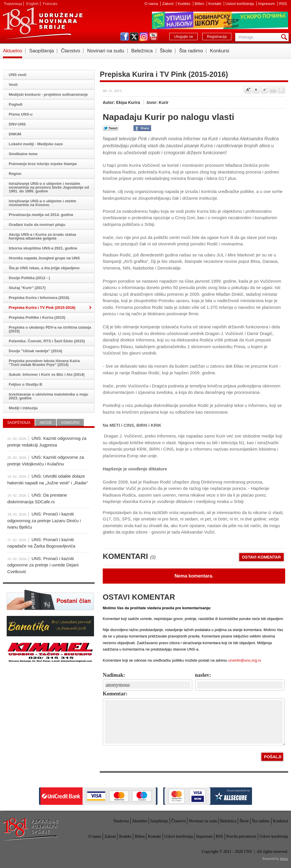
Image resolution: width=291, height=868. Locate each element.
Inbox (284, 859)
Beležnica (142, 51)
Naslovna (121, 821)
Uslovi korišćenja (240, 4)
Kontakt (215, 4)
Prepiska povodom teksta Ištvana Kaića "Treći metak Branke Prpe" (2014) (44, 363)
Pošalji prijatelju (281, 90)
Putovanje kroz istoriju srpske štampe (43, 164)
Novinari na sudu (106, 51)
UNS (42, 23)
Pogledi (16, 104)
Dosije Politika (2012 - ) (29, 278)
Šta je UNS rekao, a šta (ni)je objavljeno (44, 268)
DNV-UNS (17, 124)
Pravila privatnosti (241, 836)
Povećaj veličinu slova (248, 90)
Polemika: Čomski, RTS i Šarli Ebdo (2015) (47, 341)
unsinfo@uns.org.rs (245, 660)
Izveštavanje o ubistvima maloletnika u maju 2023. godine (48, 396)
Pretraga (285, 37)
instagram (144, 37)
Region (15, 174)
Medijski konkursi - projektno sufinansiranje (48, 94)
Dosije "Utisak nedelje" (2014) (36, 351)
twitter (134, 37)
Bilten (200, 4)
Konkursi (219, 51)
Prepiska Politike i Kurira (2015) (37, 317)
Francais (50, 4)
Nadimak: (114, 675)
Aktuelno (13, 51)
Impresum (267, 4)
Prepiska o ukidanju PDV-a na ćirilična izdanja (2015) (50, 329)
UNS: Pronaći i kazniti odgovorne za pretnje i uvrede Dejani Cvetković (43, 565)
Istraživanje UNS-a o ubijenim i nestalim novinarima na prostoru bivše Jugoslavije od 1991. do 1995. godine (49, 187)
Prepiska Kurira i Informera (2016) (39, 298)
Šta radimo (191, 51)
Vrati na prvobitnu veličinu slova (256, 90)
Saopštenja (41, 51)
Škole (166, 51)
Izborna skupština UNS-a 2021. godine (43, 248)
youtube (153, 37)
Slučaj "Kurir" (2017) (27, 288)
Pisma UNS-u (21, 114)
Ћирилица (13, 4)
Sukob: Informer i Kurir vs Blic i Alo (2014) (47, 374)
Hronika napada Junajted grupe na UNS (44, 258)
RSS (283, 4)
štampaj (273, 90)
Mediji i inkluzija (23, 408)
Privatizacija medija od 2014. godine (41, 215)
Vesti (13, 85)
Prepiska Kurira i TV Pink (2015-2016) (42, 308)
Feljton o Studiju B (25, 384)
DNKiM (15, 134)
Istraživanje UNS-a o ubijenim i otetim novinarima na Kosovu (42, 203)
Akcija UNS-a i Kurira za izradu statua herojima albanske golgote (42, 236)
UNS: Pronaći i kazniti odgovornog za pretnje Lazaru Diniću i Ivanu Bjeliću (44, 520)
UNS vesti (18, 75)
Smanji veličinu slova (265, 90)
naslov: (203, 675)
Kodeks (185, 4)
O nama (152, 4)
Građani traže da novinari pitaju (37, 225)
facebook (125, 37)
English (32, 4)
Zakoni (168, 4)
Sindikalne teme (23, 154)
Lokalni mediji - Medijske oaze (36, 144)
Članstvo (70, 51)
